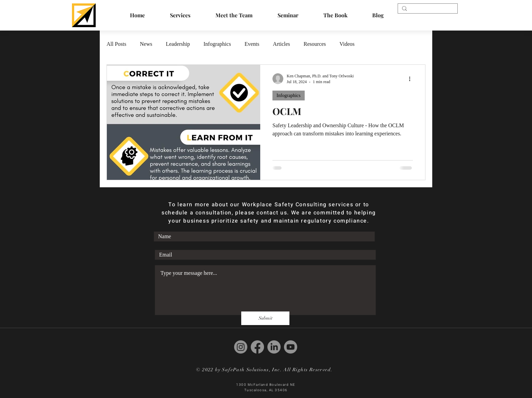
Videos (347, 44)
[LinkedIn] (274, 347)
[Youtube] (291, 347)
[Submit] (265, 318)
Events (252, 44)
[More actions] (412, 79)
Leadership (178, 44)
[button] (335, 15)
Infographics (217, 44)
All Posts (116, 44)
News (146, 44)
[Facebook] (257, 347)
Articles (281, 44)
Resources (315, 44)
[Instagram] (241, 347)
